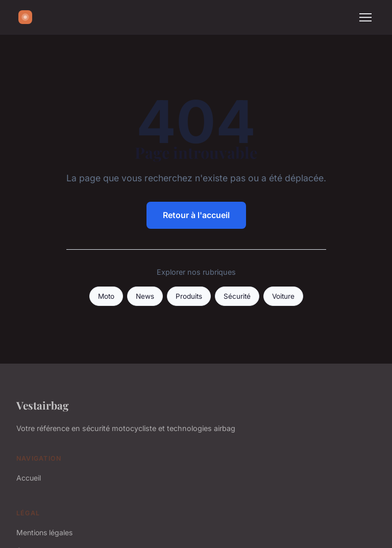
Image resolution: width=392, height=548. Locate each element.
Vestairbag (43, 405)
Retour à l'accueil (196, 215)
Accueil (29, 478)
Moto (106, 296)
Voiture (283, 296)
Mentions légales (44, 532)
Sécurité (237, 296)
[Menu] (365, 17)
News (145, 296)
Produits (189, 296)
